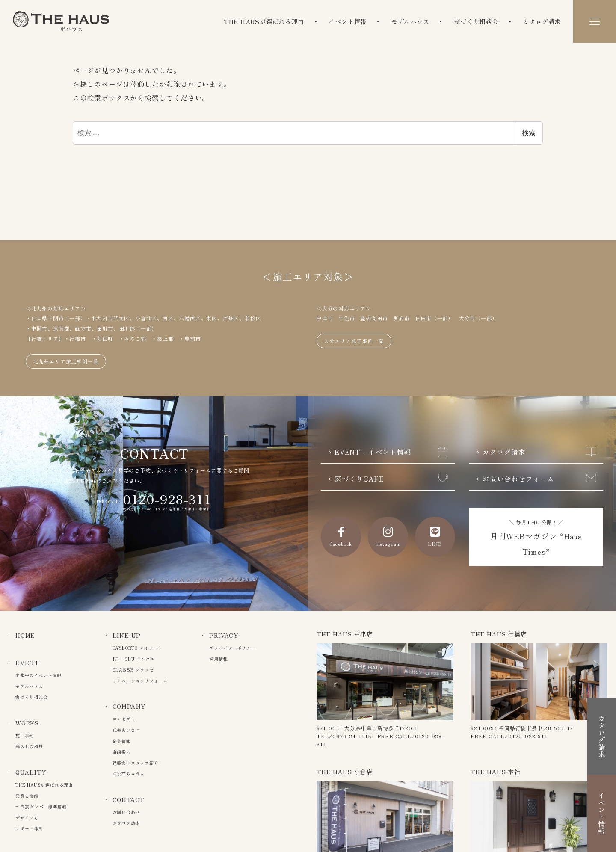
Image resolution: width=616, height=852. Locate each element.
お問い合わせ (126, 812)
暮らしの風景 (29, 746)
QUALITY (31, 772)
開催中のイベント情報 (38, 675)
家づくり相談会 (476, 21)
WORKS (27, 723)
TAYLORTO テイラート (138, 648)
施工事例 (25, 735)
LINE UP (127, 635)
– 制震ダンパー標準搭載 (41, 806)
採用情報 (218, 659)
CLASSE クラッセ (133, 670)
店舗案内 (122, 752)
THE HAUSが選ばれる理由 (264, 21)
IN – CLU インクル (134, 659)
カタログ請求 (542, 21)
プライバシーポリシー (232, 648)
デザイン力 (27, 818)
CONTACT (129, 799)
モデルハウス (410, 21)
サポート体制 (29, 828)
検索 (529, 133)
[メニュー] (595, 21)
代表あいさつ (126, 730)
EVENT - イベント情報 (391, 452)
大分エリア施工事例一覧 (354, 341)
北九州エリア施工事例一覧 (66, 361)
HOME (25, 635)
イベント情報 (348, 21)
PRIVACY (224, 635)
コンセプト (124, 719)
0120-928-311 (167, 499)
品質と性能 (27, 796)
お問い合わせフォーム (539, 479)
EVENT (27, 663)
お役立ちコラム (129, 774)
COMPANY (129, 706)
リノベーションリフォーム (140, 681)
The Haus (61, 21)
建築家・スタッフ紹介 (136, 763)
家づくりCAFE (391, 479)
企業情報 (122, 741)
